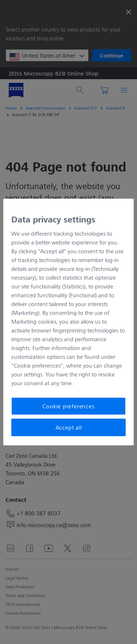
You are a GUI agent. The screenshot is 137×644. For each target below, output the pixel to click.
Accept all (69, 427)
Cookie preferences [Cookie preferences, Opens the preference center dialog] (68, 406)
